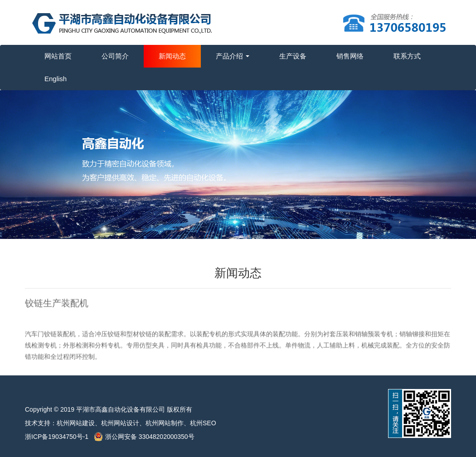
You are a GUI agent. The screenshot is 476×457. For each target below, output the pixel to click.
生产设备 (293, 56)
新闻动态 (172, 56)
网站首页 (58, 56)
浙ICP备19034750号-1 (59, 437)
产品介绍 (233, 56)
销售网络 (350, 56)
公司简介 (115, 56)
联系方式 (407, 56)
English (56, 79)
